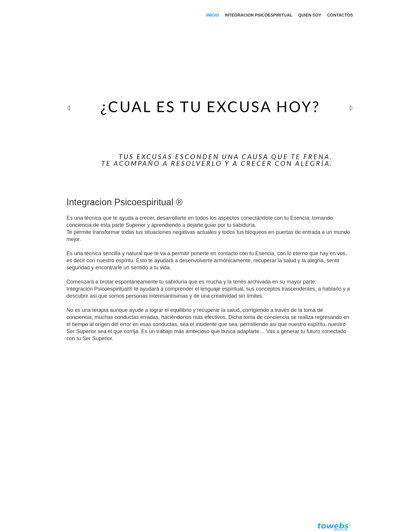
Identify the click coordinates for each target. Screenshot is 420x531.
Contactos (340, 15)
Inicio (213, 15)
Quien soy (310, 15)
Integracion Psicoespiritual (259, 15)
